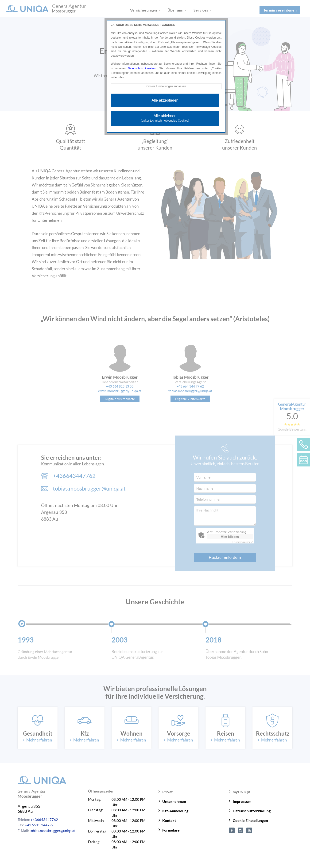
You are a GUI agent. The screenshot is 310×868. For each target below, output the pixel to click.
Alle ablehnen (165, 118)
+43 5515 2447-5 (39, 825)
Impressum (242, 801)
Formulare (171, 830)
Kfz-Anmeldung (175, 811)
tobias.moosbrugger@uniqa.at (53, 831)
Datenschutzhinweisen (142, 68)
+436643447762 (44, 820)
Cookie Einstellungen (250, 820)
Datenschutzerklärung (252, 811)
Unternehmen (174, 801)
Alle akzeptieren (165, 100)
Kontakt (169, 820)
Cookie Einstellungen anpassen (166, 86)
